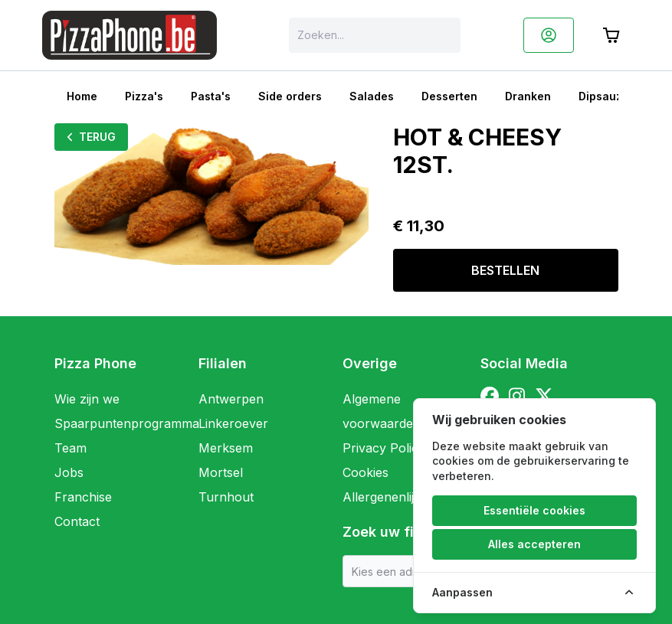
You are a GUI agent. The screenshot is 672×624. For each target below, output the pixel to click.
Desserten (449, 96)
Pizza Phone (95, 363)
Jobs (69, 472)
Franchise (83, 497)
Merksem (226, 448)
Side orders (290, 96)
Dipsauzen (607, 96)
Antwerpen (231, 399)
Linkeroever (233, 423)
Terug (92, 137)
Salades (372, 96)
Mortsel (221, 472)
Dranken (528, 96)
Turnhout (226, 497)
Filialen (223, 363)
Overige (370, 363)
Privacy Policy (384, 448)
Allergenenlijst (383, 497)
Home (82, 96)
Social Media (524, 363)
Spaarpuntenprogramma (127, 423)
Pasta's (211, 96)
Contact (77, 521)
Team (70, 448)
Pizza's (144, 96)
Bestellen (505, 270)
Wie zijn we (87, 399)
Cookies (366, 472)
